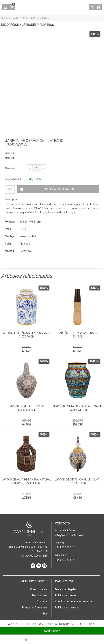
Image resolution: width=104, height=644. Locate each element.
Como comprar (39, 589)
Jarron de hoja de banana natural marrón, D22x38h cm (26, 481)
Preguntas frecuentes (35, 608)
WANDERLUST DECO (23, 624)
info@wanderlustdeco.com (71, 535)
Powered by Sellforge (69, 624)
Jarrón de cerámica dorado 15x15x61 (78, 335)
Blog (45, 614)
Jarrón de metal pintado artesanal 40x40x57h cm (78, 408)
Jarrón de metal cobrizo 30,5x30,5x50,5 (26, 408)
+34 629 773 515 (65, 560)
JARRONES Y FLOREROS (36, 18)
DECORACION (13, 18)
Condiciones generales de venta (74, 601)
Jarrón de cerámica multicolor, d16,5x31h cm (77, 481)
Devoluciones (40, 595)
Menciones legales (66, 589)
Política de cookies (66, 595)
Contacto (42, 601)
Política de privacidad (67, 608)
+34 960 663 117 (65, 547)
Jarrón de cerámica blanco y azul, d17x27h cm (27, 335)
